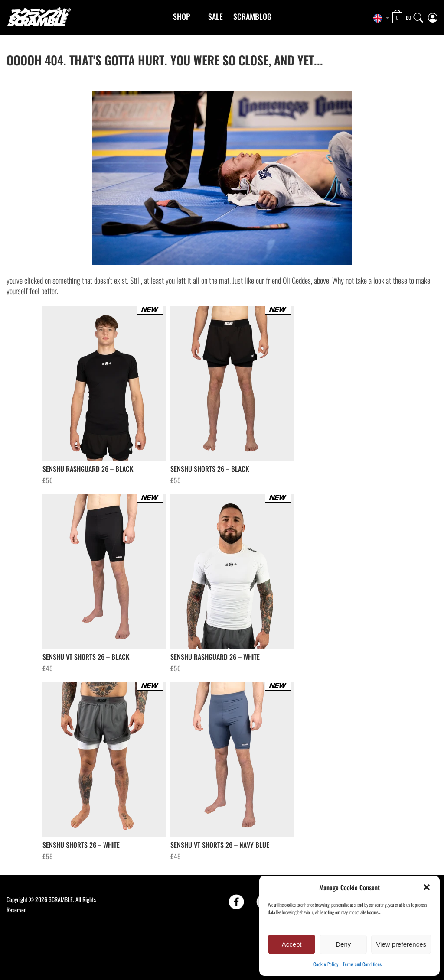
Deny (343, 944)
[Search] (418, 16)
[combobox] (379, 18)
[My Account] (433, 16)
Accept (292, 944)
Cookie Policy (326, 964)
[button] (427, 887)
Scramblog (252, 16)
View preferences (401, 944)
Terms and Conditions (362, 964)
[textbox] (379, 18)
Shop (181, 16)
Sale (215, 16)
